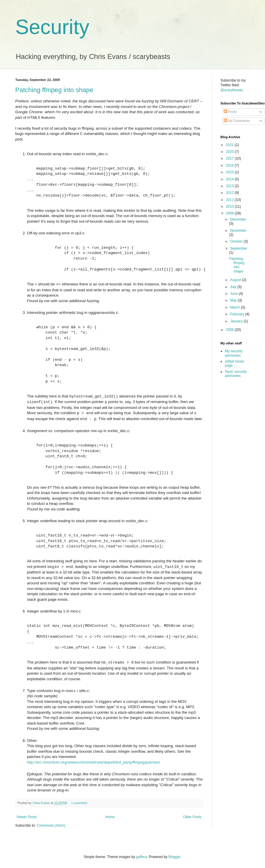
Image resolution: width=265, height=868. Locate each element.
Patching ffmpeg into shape (54, 90)
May (234, 300)
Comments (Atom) (51, 825)
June (234, 294)
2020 (230, 152)
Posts (230, 112)
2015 (230, 172)
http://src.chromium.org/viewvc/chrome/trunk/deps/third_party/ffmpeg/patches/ (94, 762)
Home (110, 817)
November (238, 231)
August (236, 280)
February (238, 314)
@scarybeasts (232, 90)
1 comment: (80, 803)
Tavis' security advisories (236, 374)
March (236, 307)
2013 (230, 186)
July (234, 287)
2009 (230, 213)
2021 (230, 145)
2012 (230, 193)
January (237, 321)
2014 (230, 179)
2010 (230, 207)
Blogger (175, 857)
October (237, 241)
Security (52, 27)
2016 (230, 165)
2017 (230, 158)
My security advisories (234, 353)
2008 (230, 330)
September (239, 248)
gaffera (141, 857)
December (238, 219)
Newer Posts (27, 817)
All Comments (237, 121)
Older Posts (192, 817)
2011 (230, 200)
